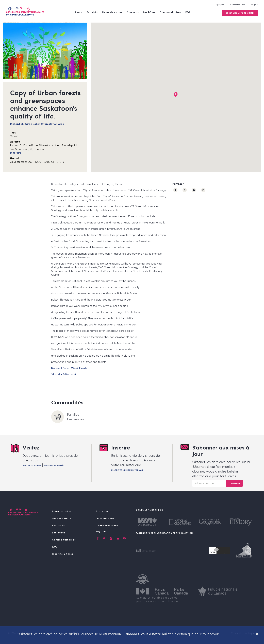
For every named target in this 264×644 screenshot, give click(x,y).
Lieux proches (62, 511)
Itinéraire (16, 153)
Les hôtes (149, 12)
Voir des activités (54, 465)
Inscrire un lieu (63, 554)
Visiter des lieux (32, 465)
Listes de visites (112, 12)
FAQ (188, 12)
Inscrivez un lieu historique (127, 470)
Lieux (79, 12)
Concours (133, 12)
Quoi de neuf (105, 518)
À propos (219, 5)
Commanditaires (170, 12)
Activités (92, 12)
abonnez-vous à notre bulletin (150, 634)
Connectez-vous (237, 5)
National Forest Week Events (69, 368)
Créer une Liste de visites (240, 13)
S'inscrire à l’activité (64, 374)
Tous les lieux (62, 518)
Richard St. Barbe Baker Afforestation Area (37, 124)
